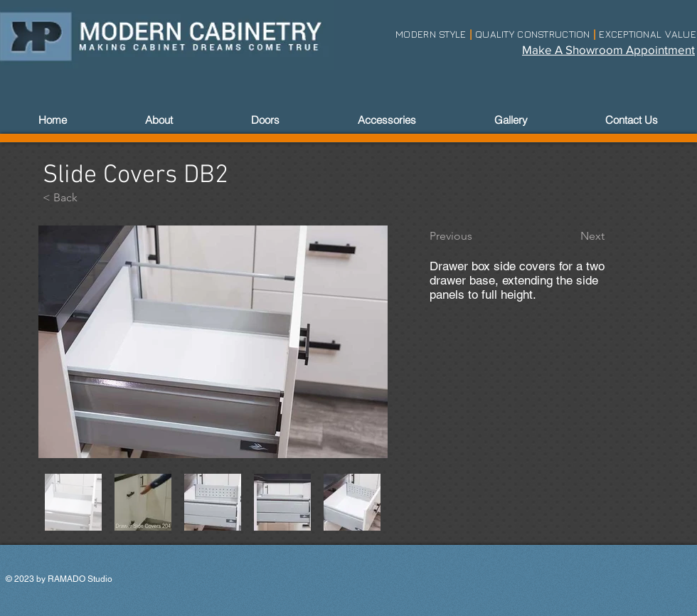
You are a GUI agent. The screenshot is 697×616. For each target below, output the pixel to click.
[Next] (569, 236)
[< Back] (90, 198)
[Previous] (477, 236)
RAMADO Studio (80, 579)
